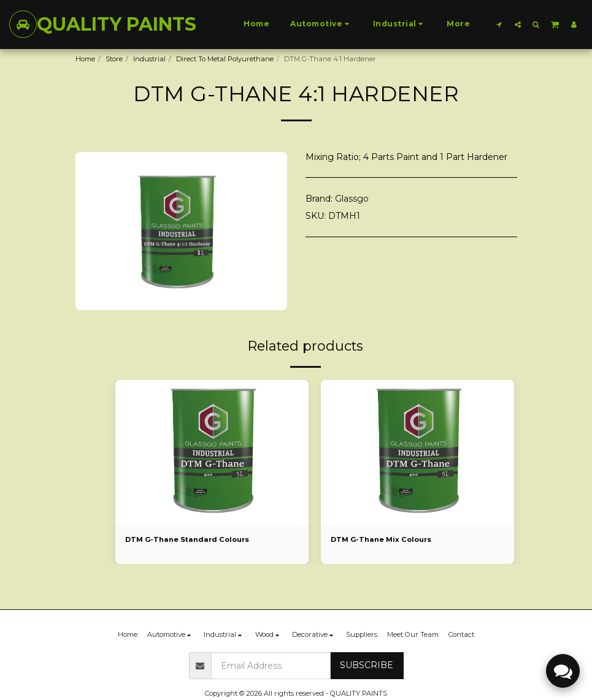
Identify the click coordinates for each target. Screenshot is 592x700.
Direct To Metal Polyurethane (225, 59)
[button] (499, 24)
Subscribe (367, 665)
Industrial (149, 59)
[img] (212, 452)
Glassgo (352, 199)
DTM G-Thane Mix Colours (381, 539)
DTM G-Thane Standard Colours (187, 539)
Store (114, 59)
